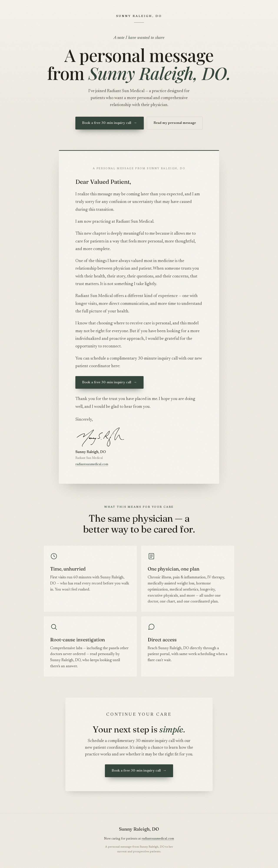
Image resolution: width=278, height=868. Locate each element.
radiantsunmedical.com (92, 464)
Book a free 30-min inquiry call (109, 123)
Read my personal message (175, 123)
